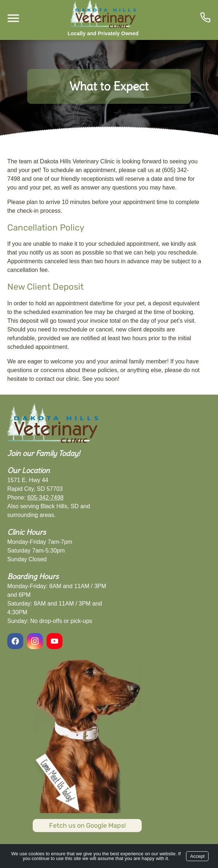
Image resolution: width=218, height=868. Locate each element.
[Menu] (13, 18)
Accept (197, 856)
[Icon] (205, 17)
